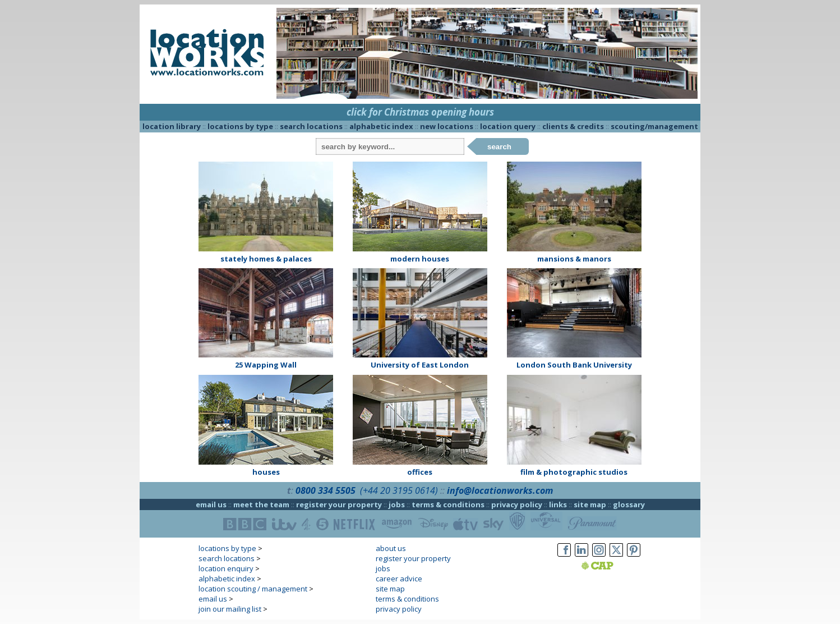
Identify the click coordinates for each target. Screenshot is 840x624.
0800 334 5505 (326, 490)
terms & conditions (448, 504)
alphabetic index (381, 126)
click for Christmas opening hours (420, 112)
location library (172, 126)
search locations (311, 126)
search (499, 147)
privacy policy (517, 504)
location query (508, 126)
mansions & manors (574, 259)
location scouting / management (253, 589)
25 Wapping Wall (266, 365)
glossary (629, 504)
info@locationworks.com (500, 490)
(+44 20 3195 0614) (399, 490)
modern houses (420, 259)
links (558, 504)
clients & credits (573, 126)
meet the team (261, 504)
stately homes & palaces (266, 259)
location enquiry (226, 568)
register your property (339, 504)
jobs (397, 504)
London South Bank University (574, 365)
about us (391, 548)
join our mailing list (230, 609)
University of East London (420, 365)
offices (420, 472)
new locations (447, 126)
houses (266, 472)
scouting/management (654, 126)
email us (211, 504)
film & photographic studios (574, 472)
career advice (399, 579)
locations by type (240, 126)
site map (590, 504)
